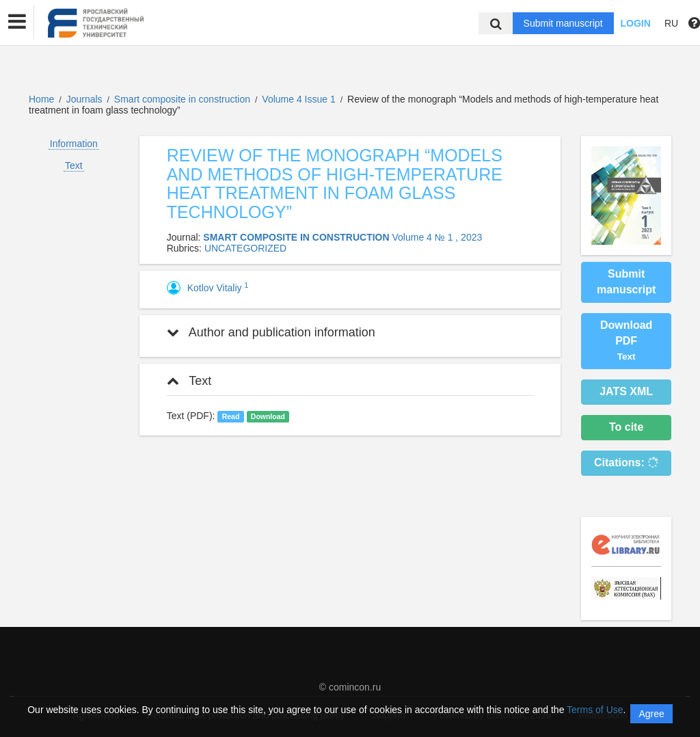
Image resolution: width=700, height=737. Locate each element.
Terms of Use (595, 710)
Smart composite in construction (184, 99)
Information (74, 144)
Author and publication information (271, 332)
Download (268, 416)
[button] (17, 22)
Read (231, 416)
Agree (651, 714)
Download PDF (626, 341)
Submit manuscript (563, 23)
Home (41, 99)
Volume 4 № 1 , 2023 (437, 237)
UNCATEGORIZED (245, 248)
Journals (84, 99)
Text (74, 165)
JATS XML (626, 391)
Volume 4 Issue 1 (300, 99)
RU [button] (671, 23)
